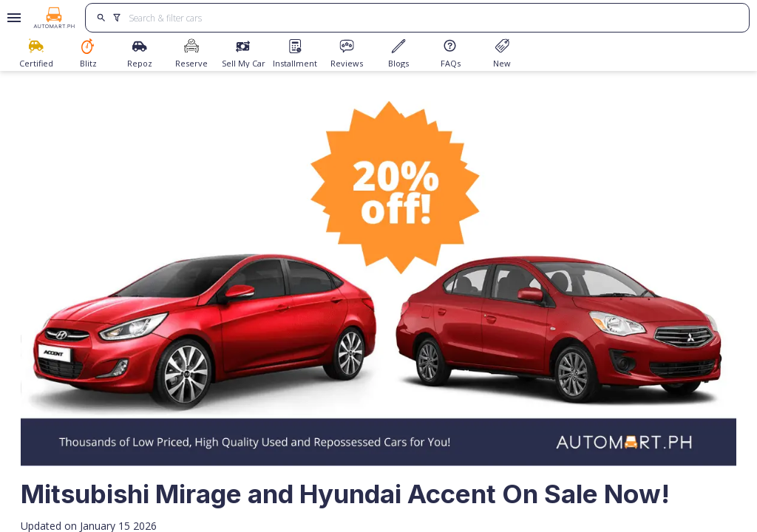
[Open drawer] (11, 18)
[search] (101, 18)
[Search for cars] (433, 18)
